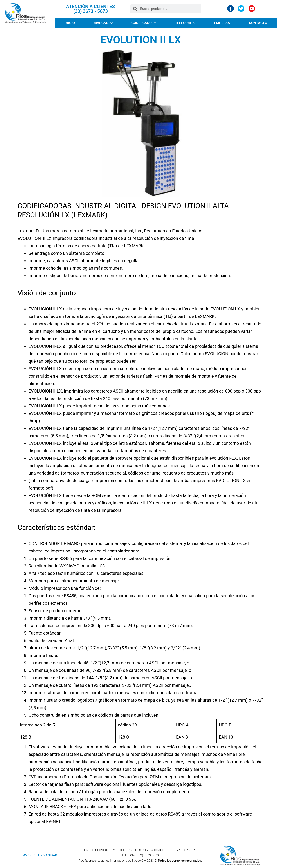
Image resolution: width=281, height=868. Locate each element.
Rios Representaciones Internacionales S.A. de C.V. (112, 861)
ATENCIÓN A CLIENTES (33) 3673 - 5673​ (90, 9)
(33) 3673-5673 (148, 855)
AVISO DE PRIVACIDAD (40, 855)
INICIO (70, 23)
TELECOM (185, 23)
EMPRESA (222, 23)
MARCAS (103, 23)
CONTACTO (258, 23)
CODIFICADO (144, 23)
